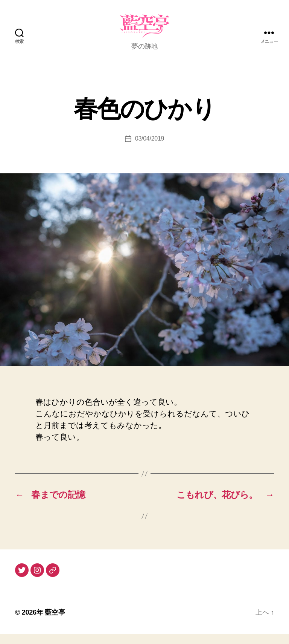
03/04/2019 (150, 149)
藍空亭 (55, 623)
